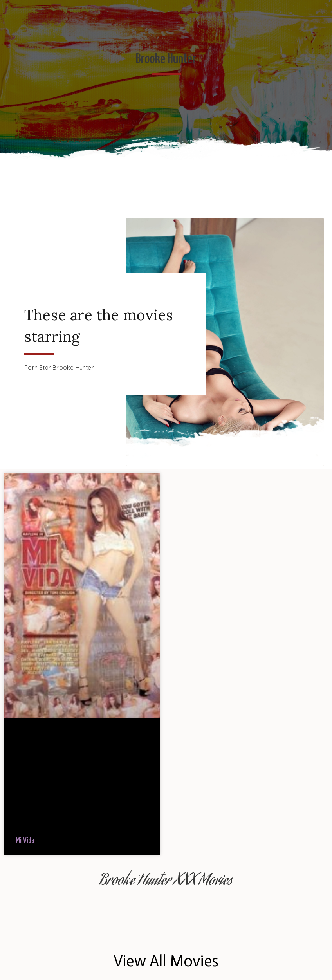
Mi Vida (25, 841)
